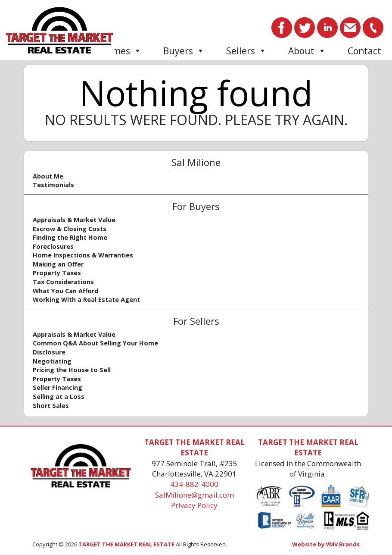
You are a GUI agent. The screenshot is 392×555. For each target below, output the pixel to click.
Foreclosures (53, 246)
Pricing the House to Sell (72, 370)
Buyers (184, 51)
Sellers (246, 51)
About (307, 51)
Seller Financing (58, 387)
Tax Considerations (63, 282)
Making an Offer (58, 264)
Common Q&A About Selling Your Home (95, 343)
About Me (48, 176)
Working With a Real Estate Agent (86, 299)
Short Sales (51, 406)
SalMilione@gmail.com (194, 495)
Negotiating (52, 361)
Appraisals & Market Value (74, 220)
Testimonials (53, 185)
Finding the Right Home (70, 237)
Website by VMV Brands (326, 544)
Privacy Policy (194, 505)
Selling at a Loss (59, 397)
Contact (364, 51)
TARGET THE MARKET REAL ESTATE (126, 544)
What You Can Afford (65, 291)
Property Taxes (57, 273)
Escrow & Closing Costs (70, 229)
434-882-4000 (194, 484)
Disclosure (49, 352)
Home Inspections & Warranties (83, 255)
